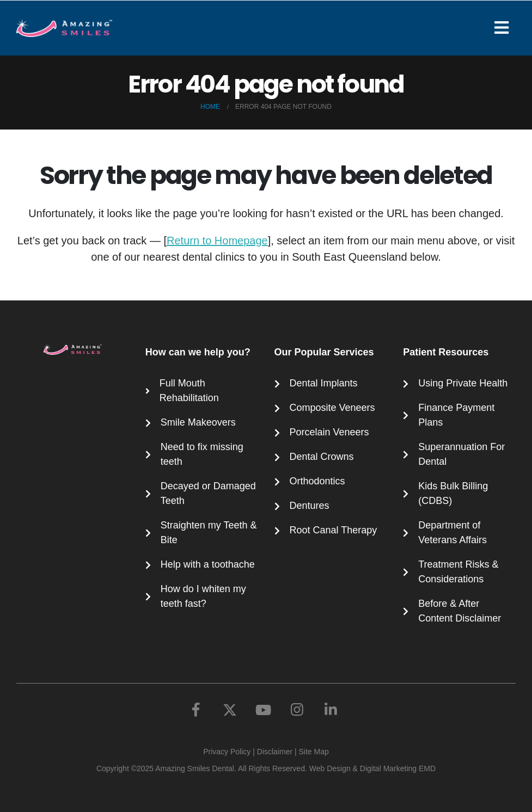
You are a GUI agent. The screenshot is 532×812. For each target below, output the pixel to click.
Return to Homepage (217, 241)
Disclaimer (275, 752)
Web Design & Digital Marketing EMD (372, 768)
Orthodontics (317, 481)
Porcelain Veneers (329, 432)
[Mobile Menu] (505, 28)
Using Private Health (463, 383)
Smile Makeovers (198, 422)
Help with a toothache (208, 564)
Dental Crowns (322, 457)
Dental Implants (324, 383)
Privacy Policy (227, 752)
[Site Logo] (64, 28)
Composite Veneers (332, 408)
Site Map (314, 752)
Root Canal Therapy (334, 530)
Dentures (310, 506)
